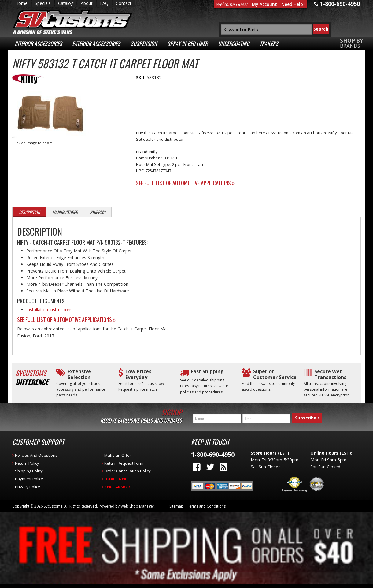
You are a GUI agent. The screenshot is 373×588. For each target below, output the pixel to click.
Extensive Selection (79, 374)
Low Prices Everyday (138, 374)
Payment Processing (294, 488)
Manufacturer (65, 212)
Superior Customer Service (275, 374)
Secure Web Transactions (330, 374)
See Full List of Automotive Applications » (185, 183)
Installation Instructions (49, 309)
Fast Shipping (207, 372)
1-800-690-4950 (213, 452)
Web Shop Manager (137, 504)
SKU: (141, 78)
